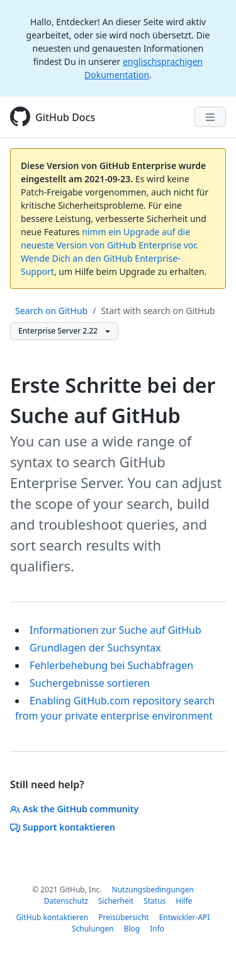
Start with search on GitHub (158, 311)
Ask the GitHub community (74, 809)
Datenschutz (66, 901)
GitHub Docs (65, 117)
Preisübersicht (123, 917)
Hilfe (184, 901)
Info (157, 929)
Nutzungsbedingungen (153, 890)
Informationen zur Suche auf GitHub (115, 630)
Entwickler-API (185, 917)
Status (155, 901)
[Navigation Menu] (210, 117)
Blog (132, 929)
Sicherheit (116, 901)
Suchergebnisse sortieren (90, 683)
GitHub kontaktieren (53, 917)
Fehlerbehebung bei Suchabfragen (111, 665)
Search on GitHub (51, 311)
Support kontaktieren (63, 827)
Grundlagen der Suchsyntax (95, 648)
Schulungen (93, 929)
